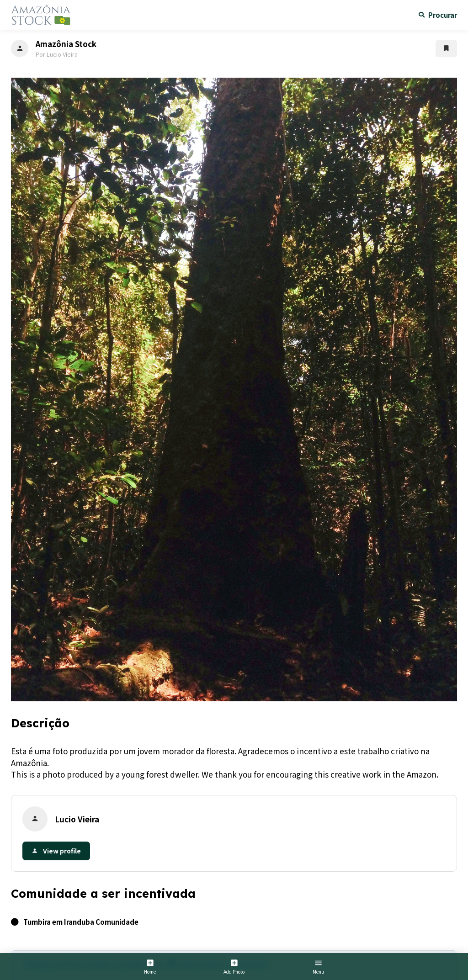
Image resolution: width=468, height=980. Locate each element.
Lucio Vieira (77, 819)
